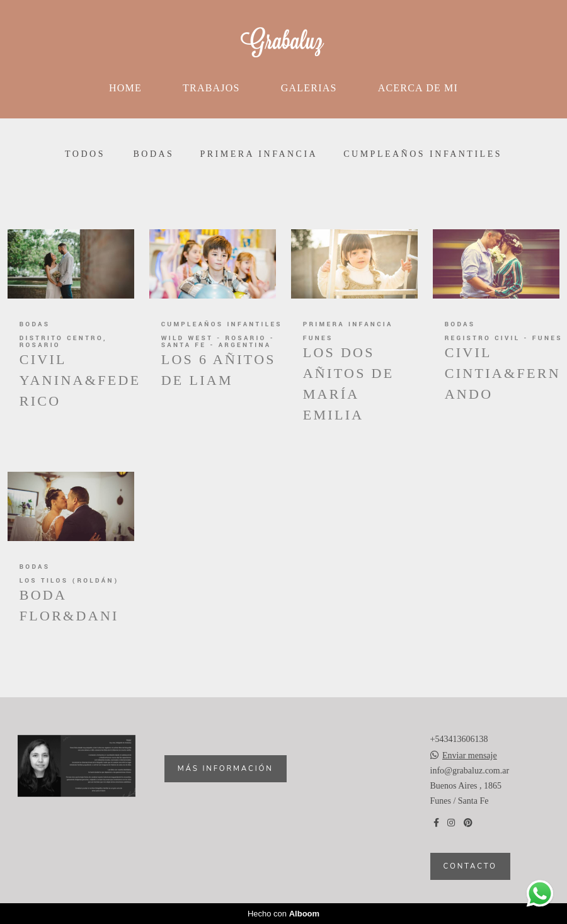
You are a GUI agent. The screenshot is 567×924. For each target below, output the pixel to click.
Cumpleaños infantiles (423, 154)
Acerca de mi (418, 88)
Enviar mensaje (470, 756)
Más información (226, 768)
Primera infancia (259, 154)
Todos (85, 154)
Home (125, 88)
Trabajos (211, 88)
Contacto (470, 866)
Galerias (309, 88)
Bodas (153, 154)
